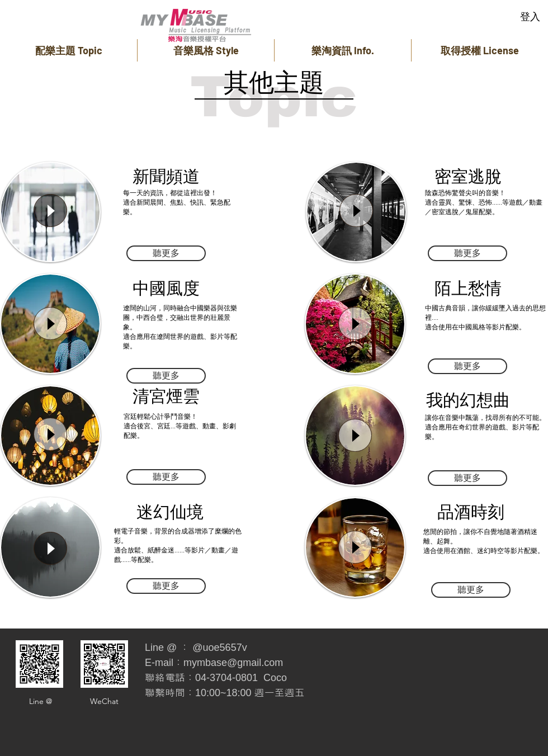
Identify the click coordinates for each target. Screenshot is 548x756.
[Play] (50, 211)
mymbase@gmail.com (233, 663)
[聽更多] (166, 253)
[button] (68, 50)
